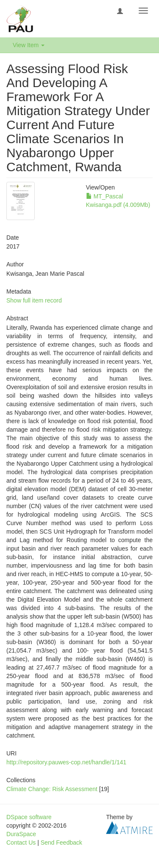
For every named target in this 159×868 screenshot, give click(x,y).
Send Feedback (61, 843)
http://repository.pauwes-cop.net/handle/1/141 (66, 762)
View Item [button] (29, 45)
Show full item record (34, 300)
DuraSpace (21, 834)
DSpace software (29, 817)
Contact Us (21, 843)
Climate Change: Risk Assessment (52, 789)
